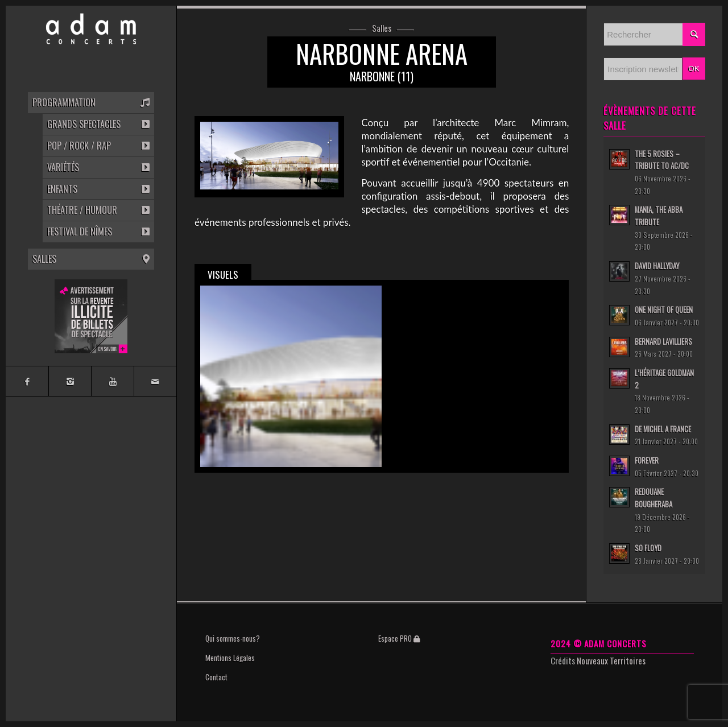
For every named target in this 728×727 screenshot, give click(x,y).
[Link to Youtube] (112, 381)
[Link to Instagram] (70, 381)
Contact (216, 677)
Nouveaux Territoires (611, 660)
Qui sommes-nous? (233, 638)
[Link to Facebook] (27, 381)
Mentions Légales (230, 658)
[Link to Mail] (155, 381)
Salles (382, 28)
